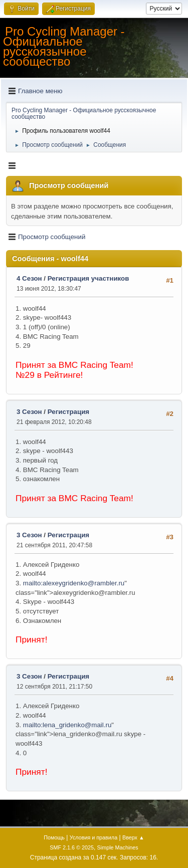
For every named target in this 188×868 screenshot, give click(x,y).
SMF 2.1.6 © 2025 (72, 847)
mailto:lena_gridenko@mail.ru (67, 725)
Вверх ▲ (133, 837)
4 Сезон (29, 278)
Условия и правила (93, 837)
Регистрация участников (88, 278)
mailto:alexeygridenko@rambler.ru (74, 583)
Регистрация (68, 412)
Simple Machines (118, 847)
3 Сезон (29, 412)
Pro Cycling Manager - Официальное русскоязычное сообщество (64, 46)
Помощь (54, 837)
